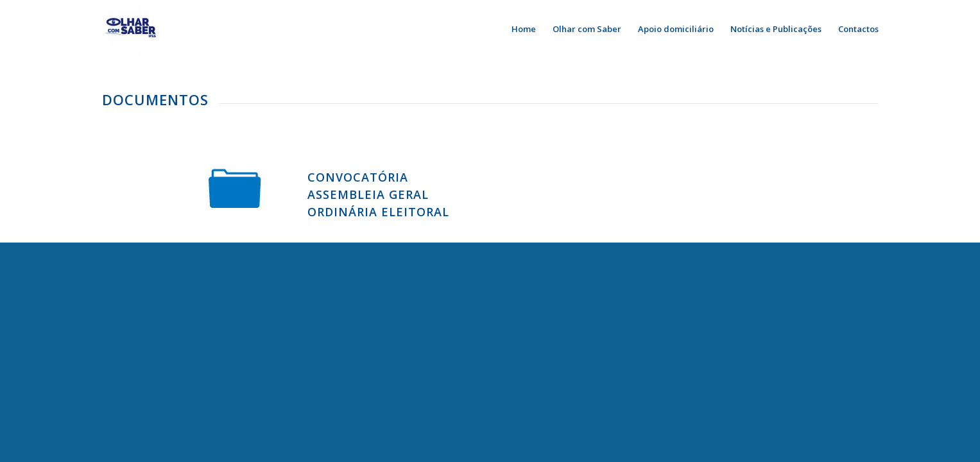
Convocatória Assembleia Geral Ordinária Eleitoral (378, 194)
